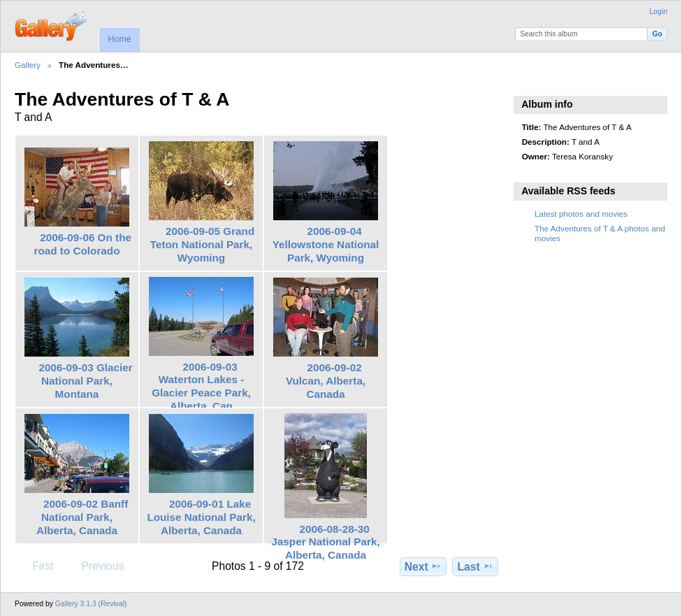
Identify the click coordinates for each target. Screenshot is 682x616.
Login (659, 12)
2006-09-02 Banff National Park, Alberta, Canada (82, 517)
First (36, 566)
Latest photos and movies (581, 214)
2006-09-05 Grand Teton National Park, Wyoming (203, 244)
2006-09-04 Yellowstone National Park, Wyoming (326, 244)
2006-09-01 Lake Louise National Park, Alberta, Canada (201, 517)
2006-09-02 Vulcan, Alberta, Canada (326, 381)
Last (476, 566)
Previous (96, 566)
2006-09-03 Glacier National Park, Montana (86, 381)
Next (423, 566)
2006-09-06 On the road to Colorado (83, 244)
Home (119, 39)
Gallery (28, 65)
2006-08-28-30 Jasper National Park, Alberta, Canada (325, 542)
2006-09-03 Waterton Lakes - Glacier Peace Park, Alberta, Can (201, 386)
